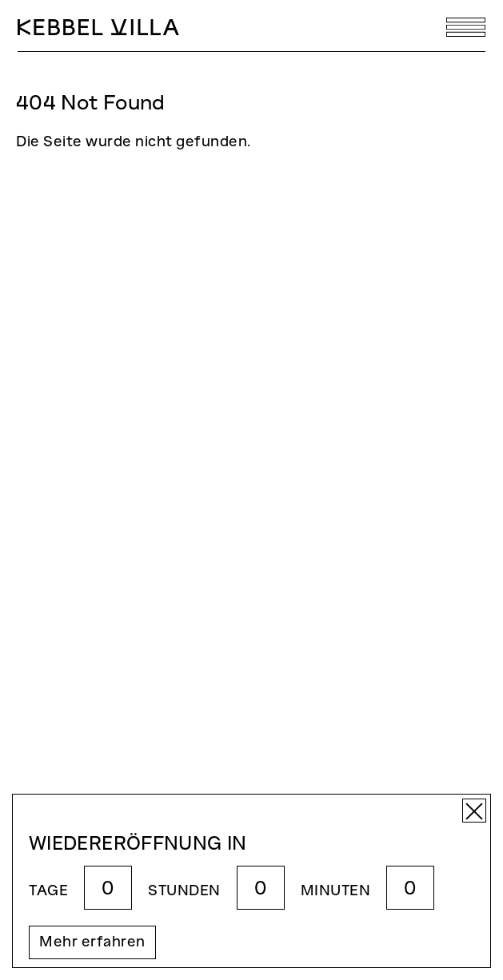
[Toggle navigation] (466, 27)
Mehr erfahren (92, 943)
